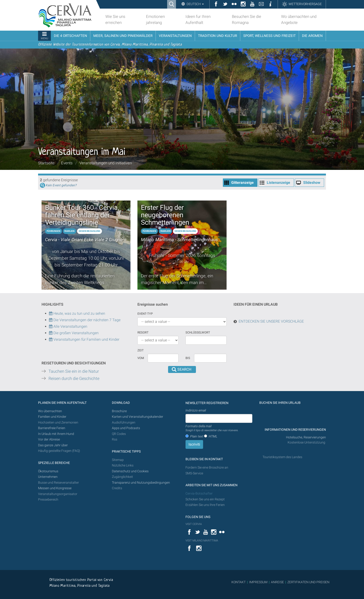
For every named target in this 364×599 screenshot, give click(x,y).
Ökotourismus (48, 471)
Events (67, 163)
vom (141, 358)
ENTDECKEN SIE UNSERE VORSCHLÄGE (271, 321)
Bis (188, 358)
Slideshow (312, 183)
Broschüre (119, 411)
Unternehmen (48, 477)
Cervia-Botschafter (199, 494)
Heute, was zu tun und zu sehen (77, 313)
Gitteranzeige (242, 183)
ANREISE (277, 582)
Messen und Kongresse (55, 488)
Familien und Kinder (52, 417)
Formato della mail (212, 428)
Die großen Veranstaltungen (76, 333)
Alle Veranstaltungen (68, 326)
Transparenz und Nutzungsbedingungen (141, 483)
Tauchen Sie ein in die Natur (74, 371)
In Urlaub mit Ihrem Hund (56, 434)
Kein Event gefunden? (61, 185)
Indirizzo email (196, 410)
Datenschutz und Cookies (131, 471)
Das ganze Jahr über (53, 445)
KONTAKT (239, 582)
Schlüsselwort (198, 332)
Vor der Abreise (49, 439)
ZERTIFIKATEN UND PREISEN (308, 582)
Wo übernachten (50, 411)
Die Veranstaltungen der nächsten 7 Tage (85, 320)
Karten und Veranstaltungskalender (138, 417)
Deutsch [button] (195, 4)
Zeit (141, 350)
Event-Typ (145, 314)
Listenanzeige (278, 183)
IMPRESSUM (258, 582)
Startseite (46, 163)
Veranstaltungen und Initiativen (106, 163)
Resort (143, 332)
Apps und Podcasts (126, 428)
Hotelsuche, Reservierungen (306, 437)
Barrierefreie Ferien (52, 428)
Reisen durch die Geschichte (74, 379)
